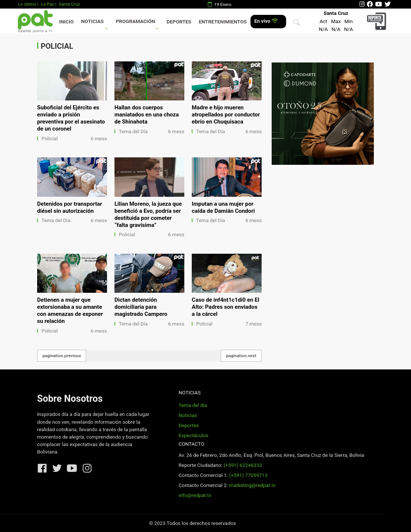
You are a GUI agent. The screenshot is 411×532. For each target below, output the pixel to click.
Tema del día (192, 405)
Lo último (27, 4)
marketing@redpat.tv (252, 485)
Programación (136, 21)
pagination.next (241, 356)
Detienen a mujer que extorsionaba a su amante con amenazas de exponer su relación (70, 310)
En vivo (266, 21)
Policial (50, 139)
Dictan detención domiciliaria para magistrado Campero (141, 307)
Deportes (179, 22)
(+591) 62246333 (243, 465)
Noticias (92, 21)
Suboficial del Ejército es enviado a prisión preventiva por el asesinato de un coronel (71, 118)
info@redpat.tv (195, 495)
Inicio (66, 22)
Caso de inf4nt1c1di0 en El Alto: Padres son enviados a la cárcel (226, 307)
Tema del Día (133, 132)
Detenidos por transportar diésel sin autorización (70, 207)
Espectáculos (193, 435)
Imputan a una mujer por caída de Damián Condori (223, 207)
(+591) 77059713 (248, 475)
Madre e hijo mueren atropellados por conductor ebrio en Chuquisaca (226, 115)
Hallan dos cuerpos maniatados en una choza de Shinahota (147, 115)
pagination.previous (62, 356)
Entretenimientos (223, 22)
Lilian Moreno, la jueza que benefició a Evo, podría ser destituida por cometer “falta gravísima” (148, 214)
